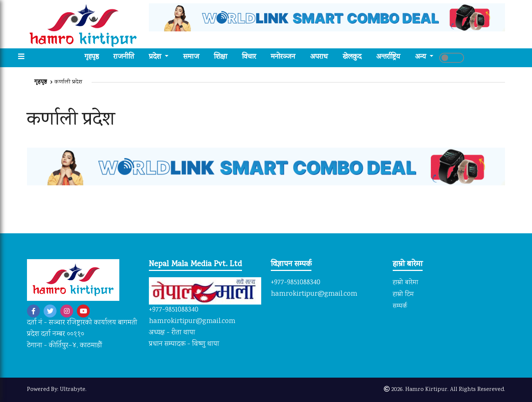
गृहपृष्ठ (95, 57)
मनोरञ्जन (283, 57)
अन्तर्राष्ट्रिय (388, 57)
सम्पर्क (400, 306)
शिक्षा (221, 57)
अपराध (319, 57)
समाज (191, 57)
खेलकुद (352, 57)
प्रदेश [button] (156, 57)
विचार (249, 57)
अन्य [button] (421, 57)
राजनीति (124, 57)
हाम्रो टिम (403, 295)
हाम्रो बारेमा (405, 283)
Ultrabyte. (73, 390)
